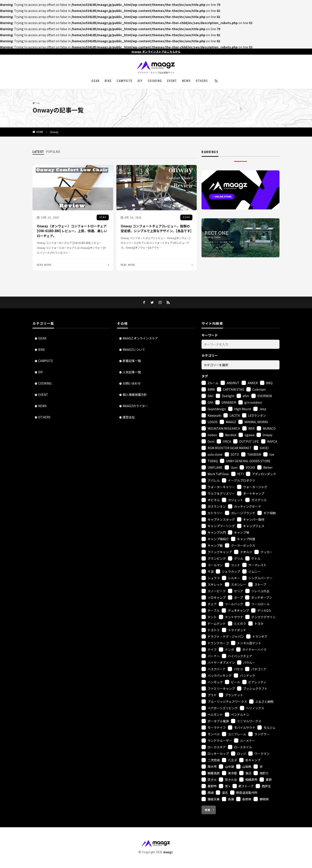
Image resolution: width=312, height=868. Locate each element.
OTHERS (202, 81)
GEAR (96, 81)
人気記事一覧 (132, 372)
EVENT (172, 81)
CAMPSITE (124, 81)
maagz (168, 852)
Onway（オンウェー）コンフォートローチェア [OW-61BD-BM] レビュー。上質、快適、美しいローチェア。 (72, 231)
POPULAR (53, 152)
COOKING (155, 81)
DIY (140, 81)
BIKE (108, 81)
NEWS (186, 81)
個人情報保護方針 (135, 395)
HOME (40, 132)
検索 (208, 810)
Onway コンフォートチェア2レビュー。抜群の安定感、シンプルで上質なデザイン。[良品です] (156, 228)
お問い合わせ (132, 383)
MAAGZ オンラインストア (140, 338)
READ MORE (44, 265)
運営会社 (129, 417)
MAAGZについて (134, 349)
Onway (54, 132)
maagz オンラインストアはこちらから (156, 52)
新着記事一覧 (132, 361)
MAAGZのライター (135, 406)
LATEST (38, 152)
